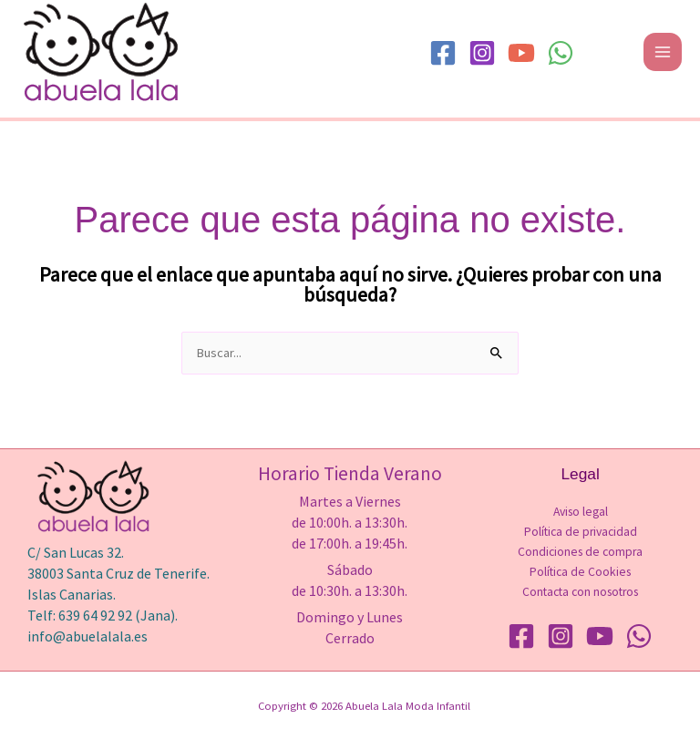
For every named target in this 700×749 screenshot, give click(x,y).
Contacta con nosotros (580, 592)
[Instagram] (482, 53)
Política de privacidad (581, 532)
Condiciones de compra (580, 552)
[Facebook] (443, 53)
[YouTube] (521, 53)
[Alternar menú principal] (663, 52)
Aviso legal (581, 512)
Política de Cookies (580, 572)
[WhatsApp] (561, 53)
